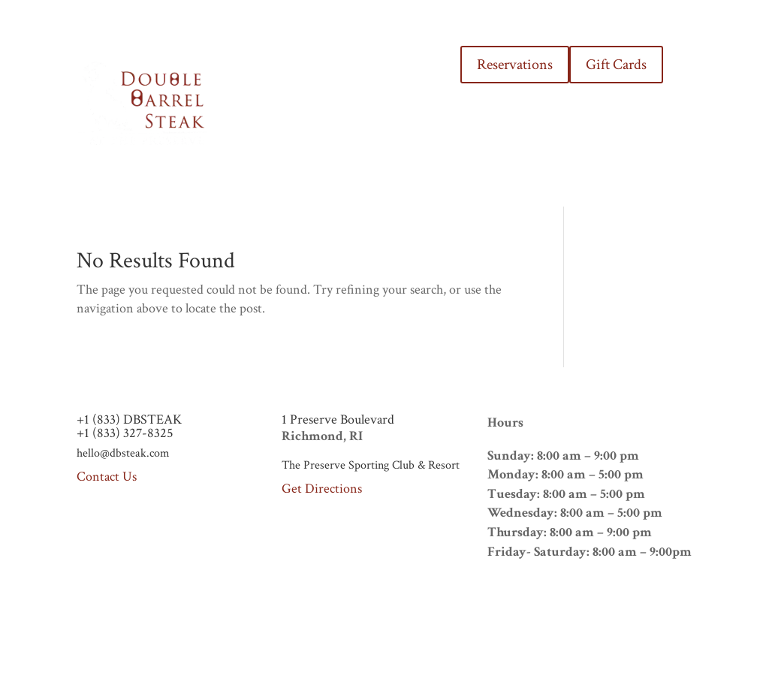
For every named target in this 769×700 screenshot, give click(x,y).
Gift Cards (616, 65)
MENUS (337, 74)
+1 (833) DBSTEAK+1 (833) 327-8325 (129, 426)
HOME (285, 74)
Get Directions (322, 489)
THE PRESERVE (409, 74)
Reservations (515, 65)
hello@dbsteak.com (123, 453)
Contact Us (107, 477)
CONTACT (406, 131)
